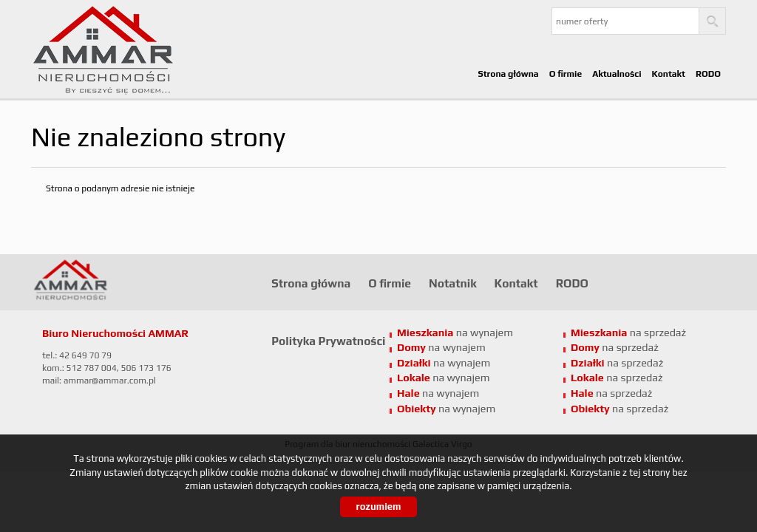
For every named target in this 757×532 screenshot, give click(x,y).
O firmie (566, 74)
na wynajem (444, 378)
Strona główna (508, 74)
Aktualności (617, 74)
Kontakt (669, 74)
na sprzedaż (617, 378)
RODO (708, 74)
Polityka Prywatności (328, 341)
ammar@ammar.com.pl (110, 381)
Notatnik (453, 283)
